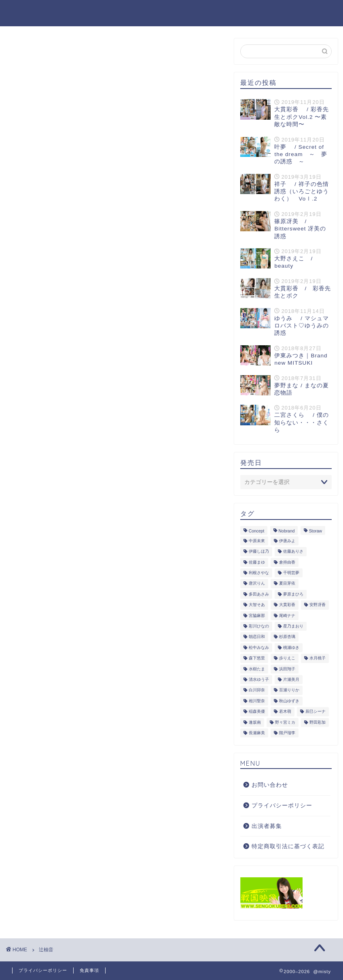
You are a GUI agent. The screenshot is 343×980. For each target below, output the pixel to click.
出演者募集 (267, 826)
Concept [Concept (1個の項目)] (257, 531)
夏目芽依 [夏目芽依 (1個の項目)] (287, 584)
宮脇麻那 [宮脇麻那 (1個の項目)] (257, 616)
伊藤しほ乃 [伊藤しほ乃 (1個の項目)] (259, 552)
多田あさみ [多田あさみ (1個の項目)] (259, 594)
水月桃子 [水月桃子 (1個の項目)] (318, 658)
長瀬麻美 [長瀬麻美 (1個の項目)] (257, 733)
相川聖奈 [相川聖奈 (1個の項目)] (257, 701)
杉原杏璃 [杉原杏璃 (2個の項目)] (287, 637)
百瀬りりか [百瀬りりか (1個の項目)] (289, 690)
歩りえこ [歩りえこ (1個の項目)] (287, 658)
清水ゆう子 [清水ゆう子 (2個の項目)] (259, 679)
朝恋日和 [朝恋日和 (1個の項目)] (257, 637)
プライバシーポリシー (282, 806)
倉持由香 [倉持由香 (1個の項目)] (287, 562)
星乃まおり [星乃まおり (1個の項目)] (293, 626)
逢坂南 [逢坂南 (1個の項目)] (255, 722)
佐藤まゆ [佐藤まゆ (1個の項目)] (257, 562)
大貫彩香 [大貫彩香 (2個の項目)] (287, 605)
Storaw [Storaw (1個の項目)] (315, 531)
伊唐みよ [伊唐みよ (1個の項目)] (287, 541)
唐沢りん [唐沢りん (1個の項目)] (257, 584)
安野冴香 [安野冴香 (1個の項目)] (318, 605)
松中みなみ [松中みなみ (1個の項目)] (259, 647)
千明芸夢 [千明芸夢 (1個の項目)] (291, 573)
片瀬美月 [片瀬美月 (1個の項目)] (291, 679)
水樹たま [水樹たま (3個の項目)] (257, 669)
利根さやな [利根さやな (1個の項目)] (259, 573)
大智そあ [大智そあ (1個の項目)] (257, 605)
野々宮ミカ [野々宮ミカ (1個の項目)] (285, 722)
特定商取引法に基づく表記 (288, 846)
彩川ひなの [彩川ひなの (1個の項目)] (259, 626)
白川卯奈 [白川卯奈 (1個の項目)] (257, 690)
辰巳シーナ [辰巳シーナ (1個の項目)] (315, 712)
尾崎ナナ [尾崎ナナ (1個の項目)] (287, 616)
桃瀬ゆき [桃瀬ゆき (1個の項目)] (291, 647)
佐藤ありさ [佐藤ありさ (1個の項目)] (293, 552)
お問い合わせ (270, 785)
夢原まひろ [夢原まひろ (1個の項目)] (293, 594)
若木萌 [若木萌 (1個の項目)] (285, 712)
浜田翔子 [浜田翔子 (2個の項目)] (287, 669)
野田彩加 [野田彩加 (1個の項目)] (318, 722)
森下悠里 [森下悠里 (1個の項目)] (257, 658)
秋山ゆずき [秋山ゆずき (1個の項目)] (289, 701)
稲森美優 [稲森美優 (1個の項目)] (257, 712)
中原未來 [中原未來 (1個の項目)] (257, 541)
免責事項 (89, 970)
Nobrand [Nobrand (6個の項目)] (287, 531)
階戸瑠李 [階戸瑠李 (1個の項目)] (287, 733)
